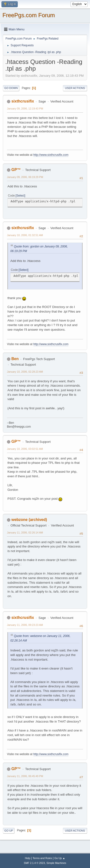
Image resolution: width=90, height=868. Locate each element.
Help (28, 858)
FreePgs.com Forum (29, 15)
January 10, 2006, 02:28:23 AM (25, 372)
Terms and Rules (42, 858)
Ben (15, 359)
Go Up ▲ (60, 858)
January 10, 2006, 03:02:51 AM (25, 449)
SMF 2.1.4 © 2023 (34, 863)
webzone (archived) (29, 520)
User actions (75, 88)
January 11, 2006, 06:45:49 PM (25, 776)
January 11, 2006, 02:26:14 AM (25, 533)
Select (20, 196)
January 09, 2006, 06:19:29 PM (25, 177)
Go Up (9, 831)
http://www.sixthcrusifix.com (51, 155)
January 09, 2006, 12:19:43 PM (25, 109)
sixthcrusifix (23, 101)
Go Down (11, 88)
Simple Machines (56, 863)
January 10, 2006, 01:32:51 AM (25, 235)
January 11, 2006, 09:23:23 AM (25, 625)
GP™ (16, 170)
